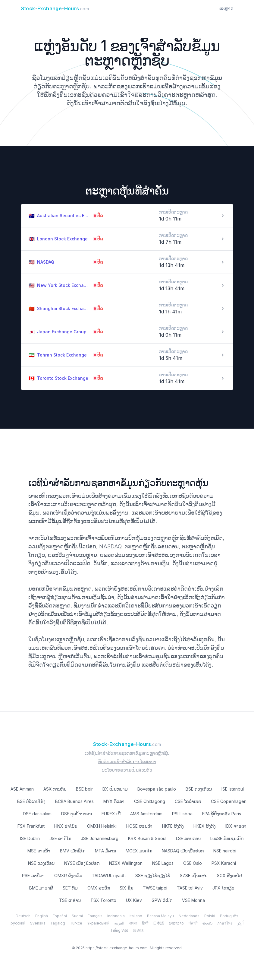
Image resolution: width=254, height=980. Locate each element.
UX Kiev (134, 900)
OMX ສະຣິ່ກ (99, 888)
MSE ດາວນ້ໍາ (39, 851)
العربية (119, 923)
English (42, 916)
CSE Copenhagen (229, 801)
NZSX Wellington (126, 863)
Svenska (38, 923)
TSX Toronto (103, 900)
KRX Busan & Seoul (147, 838)
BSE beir (84, 789)
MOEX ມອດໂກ (139, 851)
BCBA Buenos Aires (74, 801)
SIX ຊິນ (126, 888)
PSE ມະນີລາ (33, 875)
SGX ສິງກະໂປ (229, 875)
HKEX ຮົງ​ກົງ (205, 826)
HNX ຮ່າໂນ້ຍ (66, 826)
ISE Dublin (30, 838)
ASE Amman (22, 789)
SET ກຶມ (70, 888)
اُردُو (240, 923)
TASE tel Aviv (190, 888)
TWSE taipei (155, 888)
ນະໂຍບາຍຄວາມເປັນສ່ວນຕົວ (127, 770)
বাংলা (133, 923)
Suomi (77, 916)
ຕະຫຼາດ (226, 8)
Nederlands (189, 916)
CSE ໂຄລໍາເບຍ (188, 801)
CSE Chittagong (150, 801)
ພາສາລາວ (176, 923)
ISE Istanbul (233, 789)
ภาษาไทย (225, 923)
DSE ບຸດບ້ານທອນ (77, 814)
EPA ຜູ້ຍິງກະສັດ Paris (222, 814)
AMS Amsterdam (146, 814)
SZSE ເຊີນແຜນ (194, 875)
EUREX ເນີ (111, 814)
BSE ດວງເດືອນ (199, 789)
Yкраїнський (98, 923)
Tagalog (58, 923)
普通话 (138, 930)
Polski (210, 916)
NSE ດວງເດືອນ (41, 863)
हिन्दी (145, 923)
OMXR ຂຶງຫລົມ (68, 875)
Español (60, 916)
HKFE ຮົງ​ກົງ (173, 826)
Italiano (136, 916)
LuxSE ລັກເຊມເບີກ (227, 838)
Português (229, 916)
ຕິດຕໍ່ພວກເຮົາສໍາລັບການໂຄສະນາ (127, 761)
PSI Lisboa (182, 814)
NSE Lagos (163, 863)
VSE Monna (193, 900)
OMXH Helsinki (102, 826)
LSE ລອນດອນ (188, 838)
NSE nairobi (225, 851)
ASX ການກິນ (55, 789)
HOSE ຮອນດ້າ (139, 826)
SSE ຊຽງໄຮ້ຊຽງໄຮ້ (153, 875)
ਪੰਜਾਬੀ (193, 923)
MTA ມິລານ (105, 851)
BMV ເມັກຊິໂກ (73, 851)
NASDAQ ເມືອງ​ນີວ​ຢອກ (183, 851)
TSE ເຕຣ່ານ (70, 900)
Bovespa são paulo (157, 789)
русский (18, 923)
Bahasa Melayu (160, 916)
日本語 (158, 923)
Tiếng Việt (119, 930)
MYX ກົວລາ (114, 801)
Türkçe (76, 923)
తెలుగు (207, 923)
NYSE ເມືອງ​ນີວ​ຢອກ (82, 863)
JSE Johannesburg (100, 838)
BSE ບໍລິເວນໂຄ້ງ (31, 801)
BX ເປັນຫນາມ (115, 789)
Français (95, 916)
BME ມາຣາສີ (41, 888)
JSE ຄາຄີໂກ (60, 838)
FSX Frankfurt (31, 826)
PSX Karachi (224, 863)
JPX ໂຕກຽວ (223, 888)
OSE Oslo (193, 863)
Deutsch (23, 916)
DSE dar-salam (37, 814)
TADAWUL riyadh (109, 875)
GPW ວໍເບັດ (162, 900)
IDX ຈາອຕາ (236, 826)
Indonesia (116, 916)
